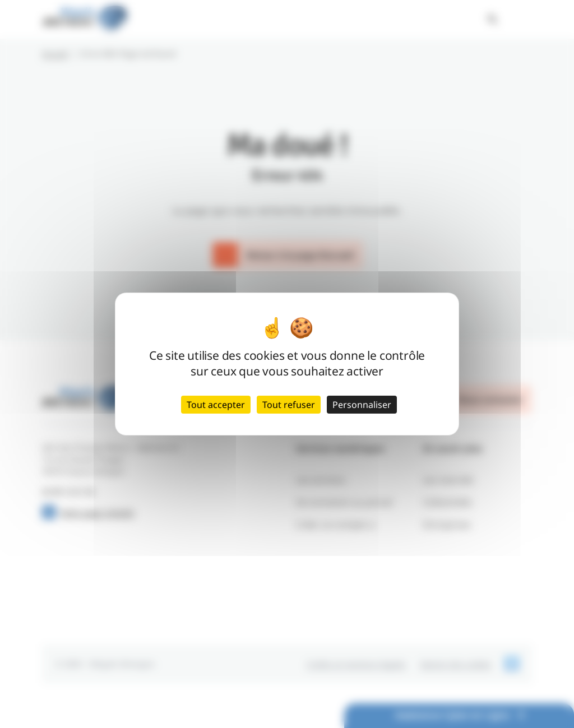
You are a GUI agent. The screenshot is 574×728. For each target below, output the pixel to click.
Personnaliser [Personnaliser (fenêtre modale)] (362, 405)
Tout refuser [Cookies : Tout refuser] (289, 405)
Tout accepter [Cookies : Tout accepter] (216, 405)
